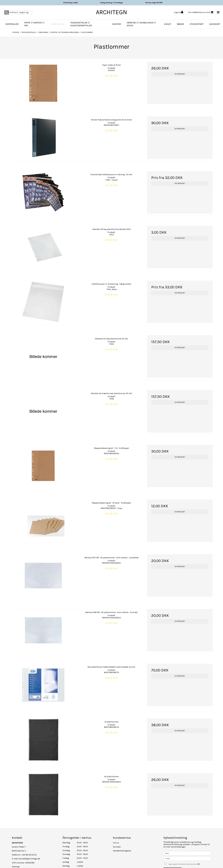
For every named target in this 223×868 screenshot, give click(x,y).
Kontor (117, 24)
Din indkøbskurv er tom (201, 12)
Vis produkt (180, 74)
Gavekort (215, 24)
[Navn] (187, 851)
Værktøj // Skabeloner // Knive (141, 24)
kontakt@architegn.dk (29, 857)
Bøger (180, 24)
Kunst (168, 24)
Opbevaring (58, 24)
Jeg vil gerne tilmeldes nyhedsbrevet (190, 861)
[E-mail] (187, 856)
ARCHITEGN (112, 12)
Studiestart (197, 24)
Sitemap (16, 865)
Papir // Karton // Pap (34, 24)
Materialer (12, 24)
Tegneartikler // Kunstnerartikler (81, 24)
